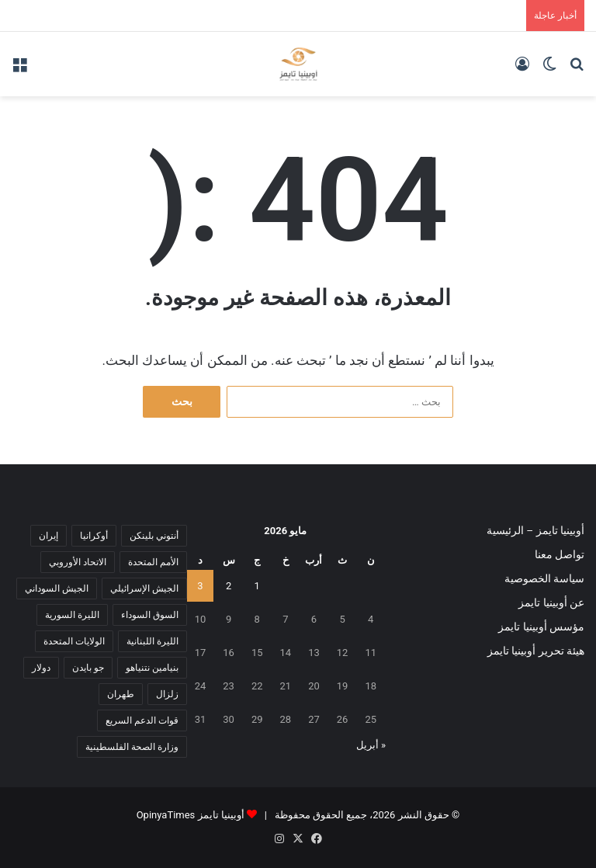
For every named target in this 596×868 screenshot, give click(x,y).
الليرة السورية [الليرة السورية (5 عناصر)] (72, 615)
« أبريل (371, 745)
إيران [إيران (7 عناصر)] (49, 536)
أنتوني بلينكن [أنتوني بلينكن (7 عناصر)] (154, 536)
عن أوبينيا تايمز (551, 602)
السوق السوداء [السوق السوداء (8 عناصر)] (150, 615)
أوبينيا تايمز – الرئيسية (535, 530)
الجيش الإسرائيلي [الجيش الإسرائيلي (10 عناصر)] (144, 589)
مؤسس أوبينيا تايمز (541, 627)
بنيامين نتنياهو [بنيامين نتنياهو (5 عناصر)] (152, 668)
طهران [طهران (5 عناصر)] (121, 694)
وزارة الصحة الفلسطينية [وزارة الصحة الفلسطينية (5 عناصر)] (132, 747)
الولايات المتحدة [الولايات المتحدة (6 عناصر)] (74, 641)
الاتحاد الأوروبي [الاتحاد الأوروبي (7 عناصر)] (78, 562)
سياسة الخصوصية (544, 578)
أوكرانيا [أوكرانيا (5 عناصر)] (94, 536)
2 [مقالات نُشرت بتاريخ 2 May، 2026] (229, 586)
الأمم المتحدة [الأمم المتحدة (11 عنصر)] (153, 562)
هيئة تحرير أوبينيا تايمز (536, 651)
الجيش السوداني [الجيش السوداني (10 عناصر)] (57, 589)
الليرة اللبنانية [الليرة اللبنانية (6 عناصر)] (152, 641)
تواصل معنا (560, 554)
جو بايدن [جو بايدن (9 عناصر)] (88, 668)
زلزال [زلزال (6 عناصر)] (167, 694)
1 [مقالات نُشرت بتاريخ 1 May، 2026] (257, 586)
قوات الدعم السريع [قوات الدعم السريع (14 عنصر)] (142, 720)
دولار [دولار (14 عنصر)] (41, 668)
